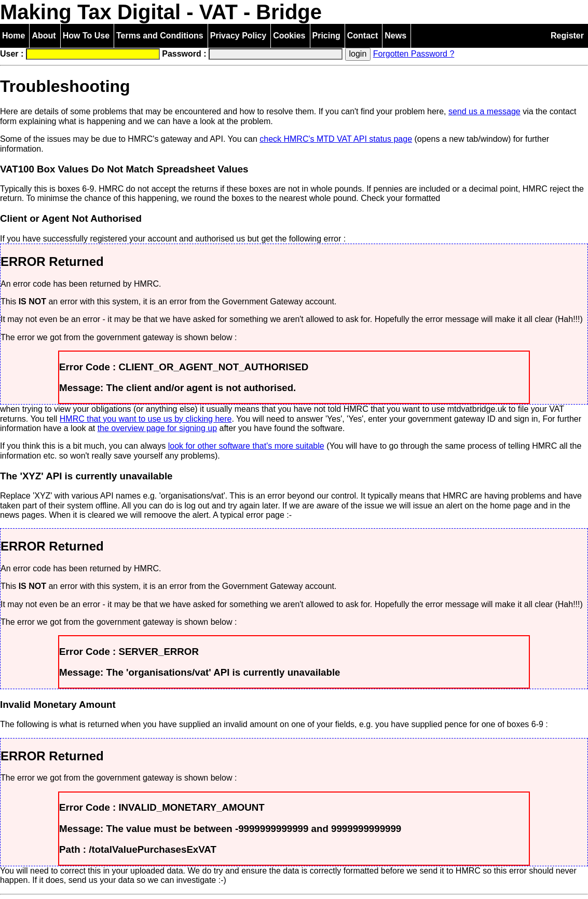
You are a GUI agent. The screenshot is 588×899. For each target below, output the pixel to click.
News (395, 36)
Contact (363, 36)
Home (13, 36)
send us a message (484, 111)
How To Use (86, 36)
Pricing (326, 36)
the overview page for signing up (157, 428)
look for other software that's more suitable (246, 446)
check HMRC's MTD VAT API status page (336, 139)
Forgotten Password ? (414, 54)
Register (567, 36)
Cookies (289, 36)
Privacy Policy (238, 36)
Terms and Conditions (160, 36)
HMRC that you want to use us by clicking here (146, 419)
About (44, 36)
